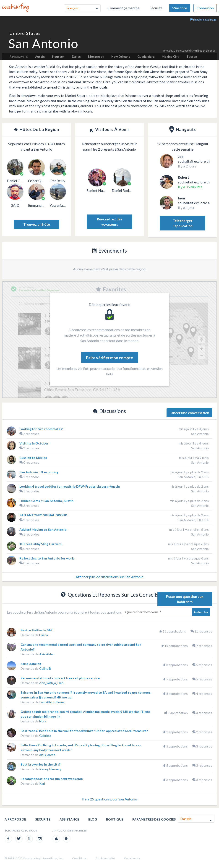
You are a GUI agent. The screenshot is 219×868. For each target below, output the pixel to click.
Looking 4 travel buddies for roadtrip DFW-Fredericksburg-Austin (70, 486)
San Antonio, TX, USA (193, 477)
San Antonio (200, 434)
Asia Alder (47, 654)
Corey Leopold (182, 51)
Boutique (115, 819)
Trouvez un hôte (37, 224)
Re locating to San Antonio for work (47, 558)
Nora (43, 721)
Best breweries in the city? (40, 764)
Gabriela (45, 736)
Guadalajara (146, 57)
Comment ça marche (123, 8)
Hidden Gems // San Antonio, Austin (46, 501)
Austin (40, 57)
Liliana (44, 635)
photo (167, 51)
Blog (93, 819)
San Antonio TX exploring (39, 472)
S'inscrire (180, 8)
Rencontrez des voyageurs (110, 222)
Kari (42, 783)
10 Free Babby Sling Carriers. (41, 544)
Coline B (45, 668)
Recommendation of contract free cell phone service (60, 678)
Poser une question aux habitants (185, 599)
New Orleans (121, 57)
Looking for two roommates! (41, 429)
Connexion (205, 8)
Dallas (76, 57)
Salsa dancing (31, 664)
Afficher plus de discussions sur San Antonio (109, 577)
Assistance (69, 819)
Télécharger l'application (183, 223)
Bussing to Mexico (33, 458)
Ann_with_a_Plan (51, 683)
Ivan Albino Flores (52, 702)
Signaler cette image (203, 20)
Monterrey (96, 57)
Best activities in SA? (36, 630)
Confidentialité (105, 858)
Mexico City (170, 57)
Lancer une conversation (189, 413)
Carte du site (132, 858)
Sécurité (156, 8)
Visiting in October (34, 443)
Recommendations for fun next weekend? (52, 779)
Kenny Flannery (50, 769)
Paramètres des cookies (154, 819)
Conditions (79, 858)
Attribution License (204, 51)
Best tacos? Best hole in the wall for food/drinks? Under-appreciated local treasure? (84, 731)
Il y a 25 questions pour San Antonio (110, 799)
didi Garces (47, 755)
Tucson (192, 57)
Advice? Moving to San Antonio (43, 529)
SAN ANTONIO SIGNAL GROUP (43, 515)
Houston (58, 57)
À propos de (15, 819)
